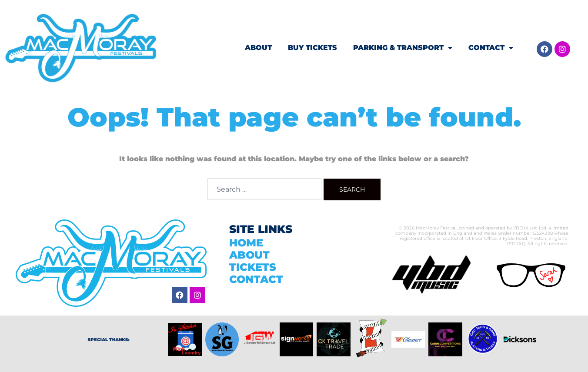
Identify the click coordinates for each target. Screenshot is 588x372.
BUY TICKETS (312, 48)
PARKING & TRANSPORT (403, 48)
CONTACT (491, 48)
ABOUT (258, 48)
